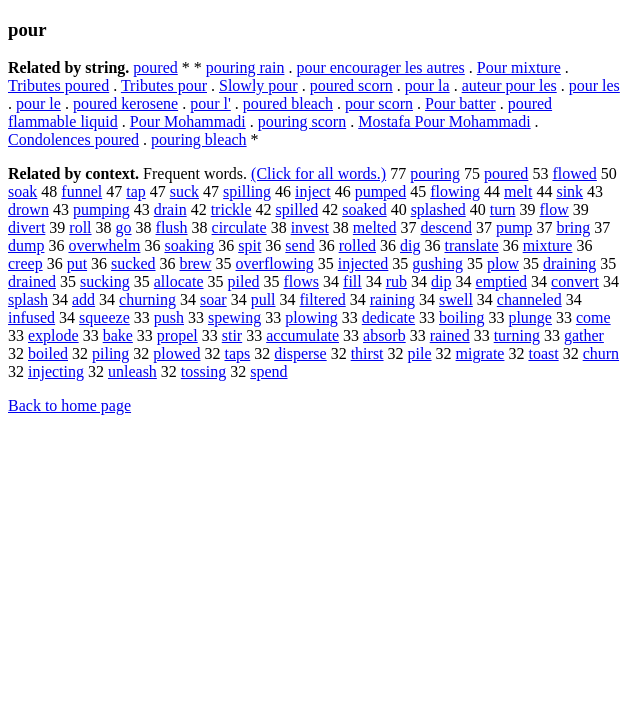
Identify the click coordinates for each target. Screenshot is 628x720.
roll (80, 227)
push (169, 317)
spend (268, 371)
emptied (502, 281)
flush (172, 227)
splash (28, 299)
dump (26, 245)
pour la (427, 85)
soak (22, 191)
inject (313, 191)
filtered (323, 299)
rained (450, 335)
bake (118, 335)
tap (136, 191)
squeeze (104, 317)
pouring (435, 173)
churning (147, 299)
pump (514, 227)
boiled (48, 353)
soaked (364, 209)
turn (503, 209)
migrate (480, 353)
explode (53, 335)
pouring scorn (302, 121)
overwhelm (104, 245)
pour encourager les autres (380, 67)
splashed (438, 209)
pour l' (210, 103)
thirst (367, 353)
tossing (203, 371)
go (124, 227)
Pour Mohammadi (188, 121)
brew (196, 263)
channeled (529, 299)
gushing (437, 263)
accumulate (302, 335)
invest (310, 227)
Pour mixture (519, 67)
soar (213, 299)
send (299, 245)
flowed (574, 173)
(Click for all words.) (318, 173)
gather (584, 335)
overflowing (275, 263)
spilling (247, 191)
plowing (311, 317)
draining (569, 263)
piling (110, 353)
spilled (297, 209)
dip (441, 281)
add (83, 299)
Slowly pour (258, 85)
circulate (239, 227)
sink (569, 191)
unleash (132, 371)
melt (518, 191)
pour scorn (379, 103)
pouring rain (245, 67)
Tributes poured (58, 85)
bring (573, 227)
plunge (530, 317)
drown (28, 209)
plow (503, 263)
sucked (133, 263)
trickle (231, 209)
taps (237, 353)
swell (456, 299)
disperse (300, 353)
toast (543, 353)
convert (575, 281)
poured (155, 67)
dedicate (388, 317)
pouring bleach (199, 139)
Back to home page (69, 405)
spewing (234, 317)
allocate (179, 281)
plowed (176, 353)
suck (184, 191)
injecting (56, 371)
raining (392, 299)
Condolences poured (73, 139)
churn (601, 353)
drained (32, 281)
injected (363, 263)
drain (170, 209)
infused (31, 317)
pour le (38, 103)
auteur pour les (509, 85)
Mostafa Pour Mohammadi (444, 121)
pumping (101, 209)
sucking (105, 281)
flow (554, 209)
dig (410, 245)
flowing (455, 191)
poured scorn (351, 85)
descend (446, 227)
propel (177, 335)
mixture (548, 245)
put (77, 263)
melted (375, 227)
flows (302, 281)
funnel (81, 191)
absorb (384, 335)
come (593, 317)
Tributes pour (164, 85)
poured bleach (288, 103)
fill (352, 281)
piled (244, 281)
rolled (357, 245)
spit (249, 245)
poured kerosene (125, 103)
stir (232, 335)
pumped (381, 191)
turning (517, 335)
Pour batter (460, 103)
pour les (594, 85)
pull (263, 299)
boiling (461, 317)
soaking (189, 245)
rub (396, 281)
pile (420, 353)
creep (25, 263)
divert (26, 227)
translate (471, 245)
